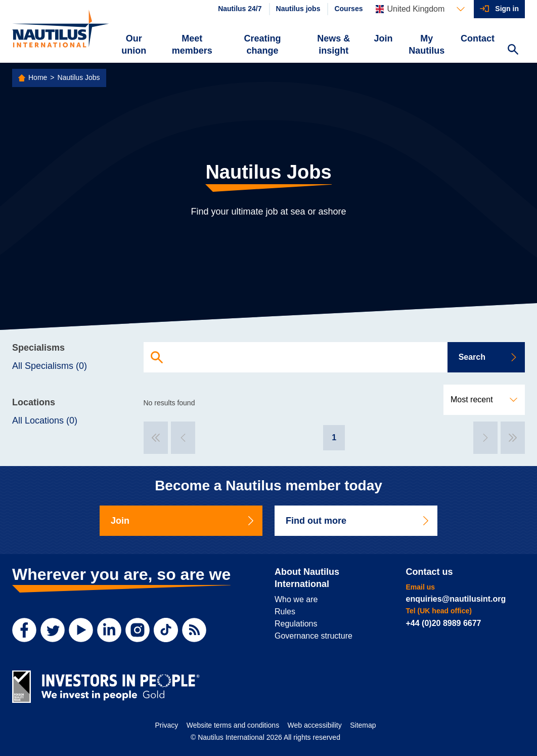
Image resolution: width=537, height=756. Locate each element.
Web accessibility (315, 725)
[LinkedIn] (109, 630)
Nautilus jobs (298, 9)
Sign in (507, 9)
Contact (478, 38)
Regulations (296, 624)
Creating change (263, 45)
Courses (348, 9)
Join (383, 38)
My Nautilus (427, 45)
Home (38, 77)
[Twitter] (53, 630)
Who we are (296, 599)
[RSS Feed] (194, 630)
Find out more (358, 521)
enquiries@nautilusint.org (456, 599)
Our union (134, 45)
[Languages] (420, 9)
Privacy (166, 725)
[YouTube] (81, 630)
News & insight (333, 45)
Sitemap (363, 725)
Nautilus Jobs (79, 77)
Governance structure (314, 636)
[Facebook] (24, 630)
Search (488, 357)
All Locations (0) (45, 421)
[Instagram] (138, 630)
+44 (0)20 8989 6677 (444, 623)
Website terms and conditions (233, 725)
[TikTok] (166, 630)
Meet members (192, 45)
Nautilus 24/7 (240, 9)
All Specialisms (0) (50, 366)
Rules (285, 612)
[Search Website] (513, 51)
